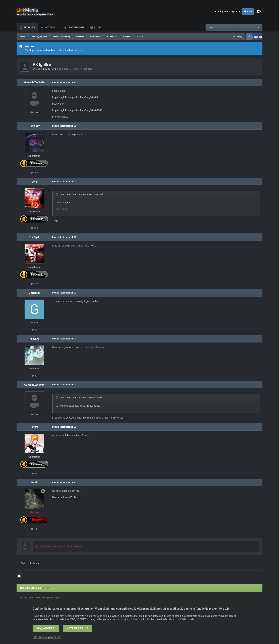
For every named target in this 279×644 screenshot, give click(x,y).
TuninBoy (34, 126)
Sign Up (248, 11)
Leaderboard (76, 27)
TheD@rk (34, 237)
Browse (28, 27)
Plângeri (87, 69)
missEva (34, 339)
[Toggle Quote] (57, 194)
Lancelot (34, 482)
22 (34, 376)
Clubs (97, 27)
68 (34, 473)
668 (34, 172)
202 (34, 284)
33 (34, 330)
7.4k (34, 529)
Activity (50, 27)
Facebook (257, 37)
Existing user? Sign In (228, 12)
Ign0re (34, 427)
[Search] (222, 27)
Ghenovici (34, 293)
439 (34, 228)
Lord (34, 182)
